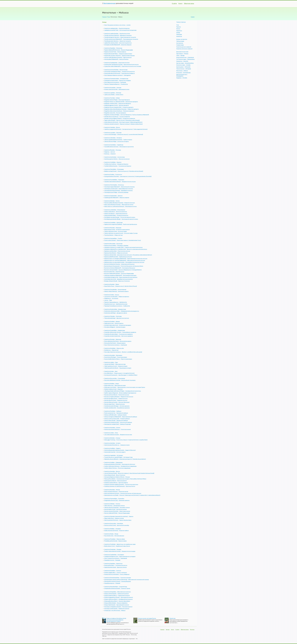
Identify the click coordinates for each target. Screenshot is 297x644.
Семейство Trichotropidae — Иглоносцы (114, 185)
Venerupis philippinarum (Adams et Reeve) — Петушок (117, 477)
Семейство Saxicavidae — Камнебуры (114, 524)
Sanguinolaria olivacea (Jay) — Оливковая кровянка (117, 500)
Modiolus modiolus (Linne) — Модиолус (113, 389)
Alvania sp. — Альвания (110, 154)
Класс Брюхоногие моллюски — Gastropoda (115, 82)
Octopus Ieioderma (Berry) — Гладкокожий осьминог (117, 596)
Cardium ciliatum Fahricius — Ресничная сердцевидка (117, 468)
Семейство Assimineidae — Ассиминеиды (114, 157)
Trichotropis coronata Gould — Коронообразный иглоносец (119, 189)
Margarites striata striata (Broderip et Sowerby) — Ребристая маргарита (121, 109)
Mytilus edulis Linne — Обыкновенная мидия (115, 385)
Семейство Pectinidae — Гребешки (113, 411)
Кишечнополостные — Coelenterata (185, 57)
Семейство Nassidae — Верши (112, 284)
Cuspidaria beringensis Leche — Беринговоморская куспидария (120, 557)
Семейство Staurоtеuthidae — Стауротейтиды (116, 587)
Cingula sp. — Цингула (110, 152)
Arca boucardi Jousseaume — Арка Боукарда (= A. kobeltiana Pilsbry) (121, 375)
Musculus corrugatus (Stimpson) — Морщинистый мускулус (119, 397)
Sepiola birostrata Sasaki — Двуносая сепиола (115, 567)
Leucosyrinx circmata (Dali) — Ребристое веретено (117, 297)
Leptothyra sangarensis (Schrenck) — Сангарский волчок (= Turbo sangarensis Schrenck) (126, 129)
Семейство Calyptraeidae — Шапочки (113, 196)
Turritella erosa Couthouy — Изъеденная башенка (116, 164)
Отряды (178, 33)
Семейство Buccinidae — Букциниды (113, 244)
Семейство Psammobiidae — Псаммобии (114, 499)
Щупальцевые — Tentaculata (183, 67)
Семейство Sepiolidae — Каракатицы (113, 564)
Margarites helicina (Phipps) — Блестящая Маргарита (117, 100)
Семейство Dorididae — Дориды (112, 322)
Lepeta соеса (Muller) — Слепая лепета (114, 95)
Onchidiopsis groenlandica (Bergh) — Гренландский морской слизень (121, 219)
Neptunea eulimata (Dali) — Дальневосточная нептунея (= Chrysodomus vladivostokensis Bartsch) (128, 255)
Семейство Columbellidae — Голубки (113, 238)
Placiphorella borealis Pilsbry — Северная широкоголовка (118, 54)
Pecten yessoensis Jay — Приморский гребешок (116, 413)
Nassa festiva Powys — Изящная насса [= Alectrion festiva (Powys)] (121, 286)
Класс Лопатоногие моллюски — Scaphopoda (116, 345)
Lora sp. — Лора (108, 300)
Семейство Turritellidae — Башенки (113, 162)
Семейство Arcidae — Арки (111, 371)
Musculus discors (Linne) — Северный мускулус (116, 400)
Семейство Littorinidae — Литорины (113, 138)
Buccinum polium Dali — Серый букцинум (114, 272)
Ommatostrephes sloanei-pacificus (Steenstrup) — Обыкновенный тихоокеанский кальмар (126, 580)
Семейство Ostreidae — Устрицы (112, 438)
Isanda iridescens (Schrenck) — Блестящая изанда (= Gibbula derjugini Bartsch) (123, 122)
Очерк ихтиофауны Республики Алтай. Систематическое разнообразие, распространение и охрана (116, 620)
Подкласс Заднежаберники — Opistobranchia (115, 302)
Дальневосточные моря (182, 52)
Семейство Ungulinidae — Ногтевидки (114, 455)
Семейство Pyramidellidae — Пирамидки (114, 180)
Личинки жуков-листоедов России (147, 618)
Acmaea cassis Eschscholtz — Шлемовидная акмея (117, 89)
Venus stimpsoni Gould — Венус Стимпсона (115, 475)
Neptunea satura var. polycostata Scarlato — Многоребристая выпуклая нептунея (124, 262)
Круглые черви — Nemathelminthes (185, 63)
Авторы (168, 630)
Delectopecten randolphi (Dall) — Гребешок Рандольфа (117, 424)
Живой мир (172, 618)
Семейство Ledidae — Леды (111, 362)
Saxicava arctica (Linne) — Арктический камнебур (117, 525)
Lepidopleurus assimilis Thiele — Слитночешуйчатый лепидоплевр (120, 30)
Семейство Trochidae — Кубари (112, 98)
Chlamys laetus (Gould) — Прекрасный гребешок (116, 421)
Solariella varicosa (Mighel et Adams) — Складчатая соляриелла (120, 118)
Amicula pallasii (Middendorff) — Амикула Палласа (116, 59)
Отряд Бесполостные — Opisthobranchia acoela (116, 304)
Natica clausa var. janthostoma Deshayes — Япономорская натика (120, 206)
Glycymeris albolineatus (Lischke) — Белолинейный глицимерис (120, 380)
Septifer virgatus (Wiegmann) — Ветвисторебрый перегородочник (120, 393)
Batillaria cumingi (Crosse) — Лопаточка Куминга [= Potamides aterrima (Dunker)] (124, 171)
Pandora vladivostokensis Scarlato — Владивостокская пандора (120, 551)
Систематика (180, 43)
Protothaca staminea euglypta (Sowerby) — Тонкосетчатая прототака (121, 484)
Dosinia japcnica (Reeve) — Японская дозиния (115, 481)
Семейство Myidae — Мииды (111, 534)
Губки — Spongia (180, 56)
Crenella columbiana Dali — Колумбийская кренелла (117, 408)
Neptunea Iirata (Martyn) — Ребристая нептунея (116, 253)
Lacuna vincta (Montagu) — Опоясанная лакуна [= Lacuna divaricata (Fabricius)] (124, 134)
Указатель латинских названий (184, 49)
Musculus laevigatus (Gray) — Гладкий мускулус (116, 399)
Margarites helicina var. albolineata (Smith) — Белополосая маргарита (121, 102)
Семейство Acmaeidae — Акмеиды (113, 88)
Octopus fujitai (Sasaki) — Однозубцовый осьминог (117, 605)
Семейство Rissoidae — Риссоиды (113, 150)
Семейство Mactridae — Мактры (112, 490)
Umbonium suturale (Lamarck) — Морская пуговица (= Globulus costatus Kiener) (123, 124)
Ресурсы (192, 630)
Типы (109, 17)
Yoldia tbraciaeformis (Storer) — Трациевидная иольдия (118, 368)
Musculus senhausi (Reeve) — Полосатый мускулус (117, 395)
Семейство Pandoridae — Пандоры (113, 549)
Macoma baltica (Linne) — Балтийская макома (115, 509)
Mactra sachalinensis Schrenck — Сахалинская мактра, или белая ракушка (123, 493)
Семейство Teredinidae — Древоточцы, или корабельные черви (120, 544)
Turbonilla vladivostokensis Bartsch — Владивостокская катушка (120, 182)
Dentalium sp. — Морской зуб (111, 350)
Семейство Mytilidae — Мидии (112, 384)
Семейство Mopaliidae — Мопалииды (113, 48)
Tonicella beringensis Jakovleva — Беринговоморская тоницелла (120, 37)
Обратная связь (189, 3)
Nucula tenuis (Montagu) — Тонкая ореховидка (116, 357)
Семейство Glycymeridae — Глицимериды (115, 378)
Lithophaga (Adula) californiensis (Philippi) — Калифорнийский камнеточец (123, 391)
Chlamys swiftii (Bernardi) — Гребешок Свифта (115, 415)
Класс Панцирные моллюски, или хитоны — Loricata (117, 25)
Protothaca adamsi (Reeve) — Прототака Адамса (116, 483)
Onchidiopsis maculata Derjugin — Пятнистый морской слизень (120, 217)
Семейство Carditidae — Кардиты (112, 448)
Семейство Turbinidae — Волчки (112, 127)
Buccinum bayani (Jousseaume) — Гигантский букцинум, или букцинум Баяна (124, 266)
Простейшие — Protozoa (182, 54)
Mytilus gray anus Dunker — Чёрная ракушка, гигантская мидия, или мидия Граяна (125, 387)
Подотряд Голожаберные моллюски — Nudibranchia (117, 306)
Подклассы (179, 31)
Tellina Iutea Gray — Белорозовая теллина (114, 506)
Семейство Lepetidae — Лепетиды (113, 93)
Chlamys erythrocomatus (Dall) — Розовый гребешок (117, 419)
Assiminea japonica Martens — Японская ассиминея (117, 159)
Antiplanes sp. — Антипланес (111, 298)
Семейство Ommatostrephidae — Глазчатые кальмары (118, 578)
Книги (180, 3)
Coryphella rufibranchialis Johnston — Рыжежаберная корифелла (120, 332)
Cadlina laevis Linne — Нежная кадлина (114, 323)
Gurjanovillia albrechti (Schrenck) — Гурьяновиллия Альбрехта (119, 73)
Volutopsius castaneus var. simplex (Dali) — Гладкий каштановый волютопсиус (123, 247)
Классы (178, 29)
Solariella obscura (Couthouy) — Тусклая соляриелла (117, 117)
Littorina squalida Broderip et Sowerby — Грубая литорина (118, 140)
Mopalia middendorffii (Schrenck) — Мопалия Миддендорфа (119, 50)
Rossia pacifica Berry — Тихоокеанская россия (116, 565)
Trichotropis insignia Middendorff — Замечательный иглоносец (119, 187)
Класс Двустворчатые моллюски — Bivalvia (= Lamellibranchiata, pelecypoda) (123, 352)
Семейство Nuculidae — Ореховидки (113, 355)
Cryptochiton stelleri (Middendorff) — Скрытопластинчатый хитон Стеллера (123, 66)
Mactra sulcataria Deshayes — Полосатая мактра (116, 492)
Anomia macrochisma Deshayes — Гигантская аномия (118, 429)
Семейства (179, 36)
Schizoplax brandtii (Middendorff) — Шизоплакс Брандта (118, 45)
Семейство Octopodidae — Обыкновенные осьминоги (118, 592)
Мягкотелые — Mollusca (182, 71)
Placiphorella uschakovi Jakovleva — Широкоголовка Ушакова (119, 56)
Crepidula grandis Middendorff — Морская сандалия (117, 198)
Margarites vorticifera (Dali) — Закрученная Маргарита (118, 104)
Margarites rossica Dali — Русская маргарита (115, 113)
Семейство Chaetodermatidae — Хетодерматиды (116, 79)
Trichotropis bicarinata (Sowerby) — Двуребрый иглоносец (118, 191)
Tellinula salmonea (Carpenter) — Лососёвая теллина (117, 508)
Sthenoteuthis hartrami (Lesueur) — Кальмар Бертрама (118, 581)
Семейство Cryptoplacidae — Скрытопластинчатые (117, 63)
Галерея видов (180, 45)
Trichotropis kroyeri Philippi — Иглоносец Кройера (116, 192)
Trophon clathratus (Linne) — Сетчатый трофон (116, 231)
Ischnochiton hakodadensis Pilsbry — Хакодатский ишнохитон (120, 72)
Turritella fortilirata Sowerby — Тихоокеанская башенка (118, 166)
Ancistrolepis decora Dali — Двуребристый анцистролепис (119, 279)
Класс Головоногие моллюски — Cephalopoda (116, 558)
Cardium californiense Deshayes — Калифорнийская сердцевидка (120, 466)
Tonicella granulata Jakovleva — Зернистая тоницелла (118, 41)
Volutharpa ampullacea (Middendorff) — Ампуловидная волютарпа (120, 275)
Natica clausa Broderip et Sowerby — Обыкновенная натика (119, 205)
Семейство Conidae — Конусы (112, 295)
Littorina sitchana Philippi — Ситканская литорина (116, 141)
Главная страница (181, 22)
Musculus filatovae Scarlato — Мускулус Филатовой (117, 402)
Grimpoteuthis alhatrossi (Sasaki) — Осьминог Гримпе (117, 588)
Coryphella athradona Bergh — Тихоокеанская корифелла (118, 334)
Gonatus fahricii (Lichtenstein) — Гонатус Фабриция (117, 574)
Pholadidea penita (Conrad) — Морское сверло (115, 541)
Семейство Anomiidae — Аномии (112, 428)
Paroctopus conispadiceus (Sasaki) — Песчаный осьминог (118, 607)
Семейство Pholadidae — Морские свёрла (115, 539)
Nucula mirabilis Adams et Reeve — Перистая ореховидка (118, 359)
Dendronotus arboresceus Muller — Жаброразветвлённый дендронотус (122, 311)
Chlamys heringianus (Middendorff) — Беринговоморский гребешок (121, 417)
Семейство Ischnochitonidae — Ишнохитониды (116, 70)
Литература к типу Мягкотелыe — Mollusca (115, 611)
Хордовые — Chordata (182, 78)
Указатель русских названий (184, 47)
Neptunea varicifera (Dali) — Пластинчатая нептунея (117, 251)
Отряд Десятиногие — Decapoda (112, 560)
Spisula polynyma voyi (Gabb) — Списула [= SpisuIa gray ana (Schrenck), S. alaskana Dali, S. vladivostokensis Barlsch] (132, 495)
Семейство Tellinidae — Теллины (112, 504)
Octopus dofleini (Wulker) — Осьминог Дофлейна (116, 603)
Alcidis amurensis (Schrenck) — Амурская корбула (116, 531)
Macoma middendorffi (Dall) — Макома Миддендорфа (117, 513)
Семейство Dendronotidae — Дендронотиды (115, 309)
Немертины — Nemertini (182, 61)
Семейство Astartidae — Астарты (112, 443)
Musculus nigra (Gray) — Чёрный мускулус (115, 404)
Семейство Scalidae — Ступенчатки (113, 175)
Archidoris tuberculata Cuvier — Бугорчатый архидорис (118, 325)
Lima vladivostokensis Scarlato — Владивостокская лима (118, 435)
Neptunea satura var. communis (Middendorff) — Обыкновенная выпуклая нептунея (125, 260)
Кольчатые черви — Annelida (183, 65)
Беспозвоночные (109, 3)
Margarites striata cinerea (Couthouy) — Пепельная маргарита (119, 111)
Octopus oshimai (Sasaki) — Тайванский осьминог (117, 594)
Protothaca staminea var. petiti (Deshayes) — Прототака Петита (120, 486)
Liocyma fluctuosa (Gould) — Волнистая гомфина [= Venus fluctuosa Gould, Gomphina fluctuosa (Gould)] (129, 473)
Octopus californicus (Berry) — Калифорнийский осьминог (118, 599)
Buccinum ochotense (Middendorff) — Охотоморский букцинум (120, 268)
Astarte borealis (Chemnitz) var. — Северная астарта (117, 445)
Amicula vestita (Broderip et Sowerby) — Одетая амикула (118, 57)
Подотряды (179, 34)
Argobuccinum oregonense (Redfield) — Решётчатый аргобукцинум (121, 224)
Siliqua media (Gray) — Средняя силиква (114, 518)
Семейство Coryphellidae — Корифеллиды (115, 330)
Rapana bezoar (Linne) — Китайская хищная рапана (117, 230)
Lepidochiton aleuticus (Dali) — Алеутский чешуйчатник (118, 43)
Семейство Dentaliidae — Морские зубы (114, 348)
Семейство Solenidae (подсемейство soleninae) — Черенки (119, 516)
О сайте (174, 3)
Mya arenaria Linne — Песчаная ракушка (114, 536)
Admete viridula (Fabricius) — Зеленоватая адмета (116, 291)
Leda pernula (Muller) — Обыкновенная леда (115, 364)
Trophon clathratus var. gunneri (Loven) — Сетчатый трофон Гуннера (121, 233)
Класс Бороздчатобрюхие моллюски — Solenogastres (118, 75)
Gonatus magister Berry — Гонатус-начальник (116, 573)
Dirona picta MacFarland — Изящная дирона (115, 343)
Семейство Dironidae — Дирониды (113, 339)
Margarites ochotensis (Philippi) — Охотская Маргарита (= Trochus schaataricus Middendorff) (127, 115)
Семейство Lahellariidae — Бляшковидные (115, 210)
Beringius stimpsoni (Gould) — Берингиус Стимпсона (117, 281)
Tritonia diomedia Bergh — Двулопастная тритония (117, 318)
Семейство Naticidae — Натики (112, 201)
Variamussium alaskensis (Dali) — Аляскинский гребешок (118, 422)
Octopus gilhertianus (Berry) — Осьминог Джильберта (117, 601)
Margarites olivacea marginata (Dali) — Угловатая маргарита (119, 107)
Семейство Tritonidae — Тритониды (113, 316)
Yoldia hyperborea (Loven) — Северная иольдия (116, 366)
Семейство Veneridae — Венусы (112, 471)
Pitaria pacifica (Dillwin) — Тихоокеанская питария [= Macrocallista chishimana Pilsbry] (125, 479)
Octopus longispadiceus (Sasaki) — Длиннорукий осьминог (119, 597)
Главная (104, 17)
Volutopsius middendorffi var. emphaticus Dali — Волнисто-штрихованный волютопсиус (126, 249)
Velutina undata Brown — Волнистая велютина (116, 212)
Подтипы (179, 27)
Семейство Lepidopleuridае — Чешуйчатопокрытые (117, 28)
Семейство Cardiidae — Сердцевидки (113, 462)
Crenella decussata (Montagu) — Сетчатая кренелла (117, 406)
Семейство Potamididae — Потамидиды (114, 169)
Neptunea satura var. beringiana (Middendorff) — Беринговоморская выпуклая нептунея (126, 259)
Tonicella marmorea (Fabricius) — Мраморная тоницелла (118, 35)
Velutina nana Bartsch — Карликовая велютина (116, 214)
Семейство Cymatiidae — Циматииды (113, 222)
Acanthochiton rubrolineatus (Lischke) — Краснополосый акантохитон (121, 64)
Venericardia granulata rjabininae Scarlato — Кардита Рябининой (120, 450)
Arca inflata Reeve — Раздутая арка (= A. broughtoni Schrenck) (119, 373)
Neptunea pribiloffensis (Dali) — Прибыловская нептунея (118, 257)
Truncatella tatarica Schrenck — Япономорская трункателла (119, 147)
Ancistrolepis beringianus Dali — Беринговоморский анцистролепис (121, 277)
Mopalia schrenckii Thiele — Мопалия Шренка (115, 52)
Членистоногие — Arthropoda (184, 69)
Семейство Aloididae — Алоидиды (112, 529)
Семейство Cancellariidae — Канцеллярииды (115, 290)
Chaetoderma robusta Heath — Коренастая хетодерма (118, 81)
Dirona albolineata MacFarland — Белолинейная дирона (118, 341)
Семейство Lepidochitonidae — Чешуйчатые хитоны (117, 34)
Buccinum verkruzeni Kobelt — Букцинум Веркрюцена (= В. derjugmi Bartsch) (123, 270)
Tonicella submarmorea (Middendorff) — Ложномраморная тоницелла (121, 39)
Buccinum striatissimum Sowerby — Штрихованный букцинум (119, 264)
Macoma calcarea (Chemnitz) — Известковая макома (117, 511)
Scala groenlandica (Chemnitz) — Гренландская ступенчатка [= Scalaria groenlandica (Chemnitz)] (128, 176)
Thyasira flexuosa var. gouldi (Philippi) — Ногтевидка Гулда (118, 457)
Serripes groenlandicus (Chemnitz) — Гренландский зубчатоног (120, 464)
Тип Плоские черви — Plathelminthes (185, 59)
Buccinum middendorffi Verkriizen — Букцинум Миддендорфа (119, 274)
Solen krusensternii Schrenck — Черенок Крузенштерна (118, 520)
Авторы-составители (182, 39)
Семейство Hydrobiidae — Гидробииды (114, 145)
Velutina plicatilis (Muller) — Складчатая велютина (116, 215)
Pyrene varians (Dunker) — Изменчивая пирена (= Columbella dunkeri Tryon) (123, 240)
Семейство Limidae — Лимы (111, 433)
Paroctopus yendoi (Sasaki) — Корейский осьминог (117, 609)
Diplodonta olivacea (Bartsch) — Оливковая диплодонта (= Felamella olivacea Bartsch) (125, 459)
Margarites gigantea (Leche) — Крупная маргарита (116, 105)
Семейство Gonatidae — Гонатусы (113, 571)
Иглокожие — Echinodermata (183, 73)
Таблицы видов (180, 41)
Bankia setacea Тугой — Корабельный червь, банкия (117, 546)
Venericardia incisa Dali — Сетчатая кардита (115, 452)
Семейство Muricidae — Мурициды (113, 228)
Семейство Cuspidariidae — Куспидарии (114, 555)
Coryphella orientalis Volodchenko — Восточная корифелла (119, 336)
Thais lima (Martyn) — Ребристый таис (113, 235)
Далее (193, 17)
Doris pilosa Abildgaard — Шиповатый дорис (115, 327)
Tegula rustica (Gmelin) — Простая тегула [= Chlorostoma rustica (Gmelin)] (122, 120)
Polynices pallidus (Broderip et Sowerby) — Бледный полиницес (120, 203)
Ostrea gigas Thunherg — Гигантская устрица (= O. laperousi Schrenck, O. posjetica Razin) (126, 440)
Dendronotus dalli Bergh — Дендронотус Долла (116, 313)
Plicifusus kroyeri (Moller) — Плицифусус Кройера (116, 246)
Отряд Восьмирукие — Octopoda (112, 583)
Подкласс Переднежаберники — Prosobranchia (116, 84)
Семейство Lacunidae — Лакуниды (113, 133)
